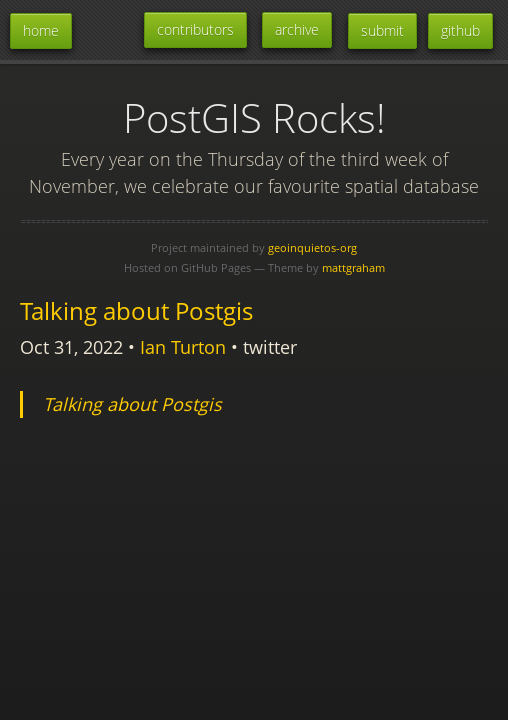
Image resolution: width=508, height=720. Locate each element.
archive (297, 29)
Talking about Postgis (136, 310)
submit (382, 30)
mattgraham (353, 267)
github (460, 30)
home (41, 30)
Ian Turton (183, 347)
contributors (195, 29)
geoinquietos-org (312, 247)
